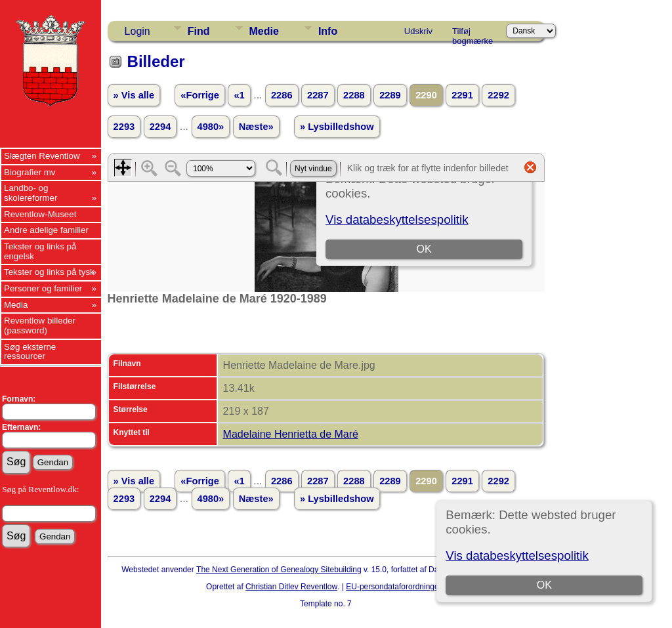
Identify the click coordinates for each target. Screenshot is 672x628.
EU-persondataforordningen (394, 587)
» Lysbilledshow (337, 127)
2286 (282, 95)
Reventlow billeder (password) (40, 325)
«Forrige (200, 95)
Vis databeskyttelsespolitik (517, 555)
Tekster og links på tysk (49, 272)
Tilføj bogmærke (472, 33)
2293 (124, 127)
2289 (390, 95)
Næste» (256, 127)
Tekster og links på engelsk (40, 251)
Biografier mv (30, 172)
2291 (462, 95)
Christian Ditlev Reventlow (291, 587)
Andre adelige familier (46, 230)
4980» (211, 127)
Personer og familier (43, 288)
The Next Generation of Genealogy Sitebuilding (279, 570)
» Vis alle (134, 95)
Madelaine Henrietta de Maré (291, 434)
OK (544, 585)
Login (137, 31)
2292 (498, 95)
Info (328, 31)
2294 (160, 127)
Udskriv (418, 31)
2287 (318, 95)
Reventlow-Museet (40, 214)
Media (16, 305)
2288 (354, 95)
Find (199, 31)
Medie (264, 31)
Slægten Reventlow (42, 156)
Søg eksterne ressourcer (30, 352)
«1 (239, 95)
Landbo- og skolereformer (31, 193)
